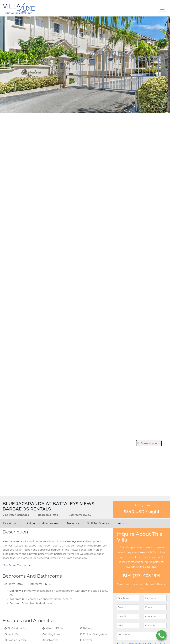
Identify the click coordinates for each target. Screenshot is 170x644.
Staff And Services (98, 523)
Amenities (73, 523)
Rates (121, 523)
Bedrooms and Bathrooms (42, 523)
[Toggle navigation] (162, 8)
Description (10, 523)
